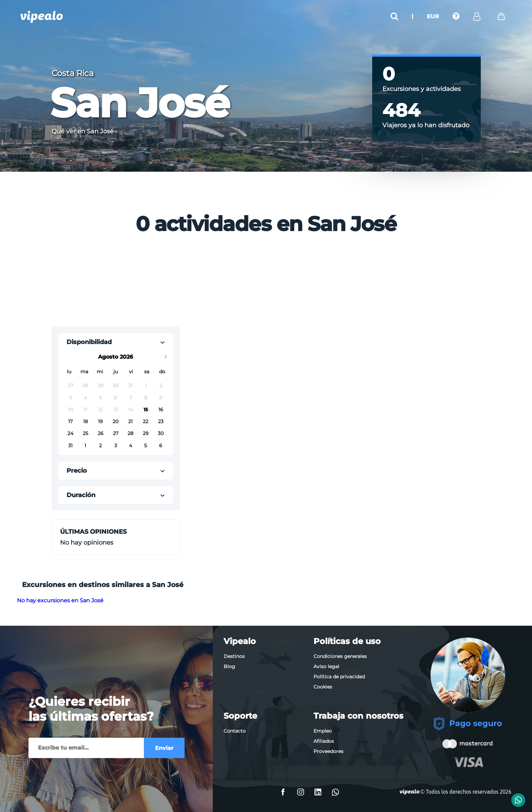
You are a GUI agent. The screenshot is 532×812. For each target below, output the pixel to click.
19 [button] (100, 421)
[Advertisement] (212, 283)
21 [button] (130, 421)
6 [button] (116, 398)
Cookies (323, 687)
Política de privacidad (339, 677)
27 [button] (71, 385)
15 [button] (146, 410)
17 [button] (70, 421)
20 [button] (116, 421)
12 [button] (101, 410)
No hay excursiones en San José (60, 600)
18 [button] (85, 421)
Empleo (323, 731)
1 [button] (146, 385)
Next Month (167, 357)
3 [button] (71, 398)
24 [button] (70, 433)
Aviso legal (326, 666)
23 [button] (161, 421)
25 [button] (85, 433)
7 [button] (131, 398)
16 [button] (161, 410)
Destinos (234, 656)
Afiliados (324, 741)
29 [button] (101, 385)
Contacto (235, 731)
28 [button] (85, 385)
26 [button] (101, 433)
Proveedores (328, 751)
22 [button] (146, 421)
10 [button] (71, 410)
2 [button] (161, 385)
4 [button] (85, 398)
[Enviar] (86, 748)
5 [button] (100, 398)
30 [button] (116, 385)
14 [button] (131, 410)
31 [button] (130, 385)
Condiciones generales (340, 656)
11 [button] (85, 410)
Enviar (164, 748)
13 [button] (116, 410)
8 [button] (146, 398)
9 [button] (161, 398)
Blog (229, 666)
